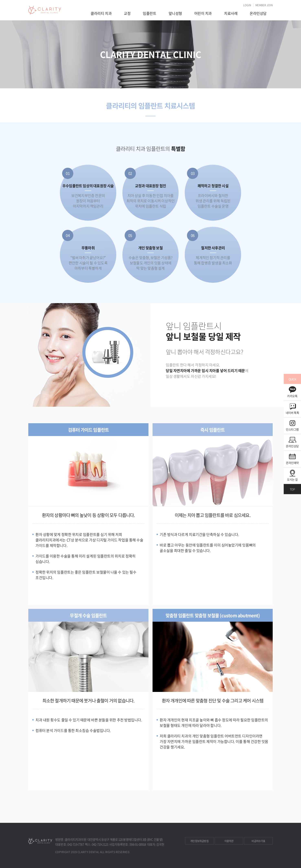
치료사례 (231, 13)
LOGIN (247, 5)
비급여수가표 (258, 841)
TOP (292, 489)
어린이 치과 (203, 13)
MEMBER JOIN (264, 5)
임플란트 (149, 13)
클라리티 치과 (101, 13)
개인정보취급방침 (199, 841)
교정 (127, 13)
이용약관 (229, 841)
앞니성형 (175, 13)
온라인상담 (258, 13)
